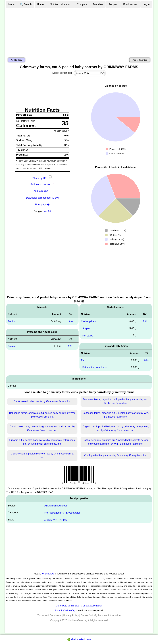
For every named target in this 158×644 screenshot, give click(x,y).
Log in (146, 4)
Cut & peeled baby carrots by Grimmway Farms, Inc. (42, 401)
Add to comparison (41, 184)
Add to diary (16, 60)
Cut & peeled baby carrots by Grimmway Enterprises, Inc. (116, 455)
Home (40, 4)
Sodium (12, 321)
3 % (71, 321)
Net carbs (88, 336)
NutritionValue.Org (65, 611)
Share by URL (42, 178)
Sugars (86, 329)
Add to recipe (41, 191)
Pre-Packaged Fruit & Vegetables (62, 513)
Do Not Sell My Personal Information (101, 615)
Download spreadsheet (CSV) (42, 198)
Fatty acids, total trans (95, 367)
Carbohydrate (88, 321)
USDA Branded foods (56, 506)
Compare (82, 4)
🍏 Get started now (79, 639)
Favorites (98, 4)
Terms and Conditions (49, 615)
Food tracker (130, 4)
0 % (146, 360)
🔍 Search (26, 4)
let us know (48, 574)
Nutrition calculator (60, 4)
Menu (11, 4)
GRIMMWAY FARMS (55, 520)
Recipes (113, 4)
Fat (83, 360)
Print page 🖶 (42, 205)
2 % (70, 346)
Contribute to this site (67, 606)
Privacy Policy (71, 615)
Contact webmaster (92, 606)
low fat (47, 211)
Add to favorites (140, 60)
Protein (12, 346)
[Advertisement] (79, 31)
